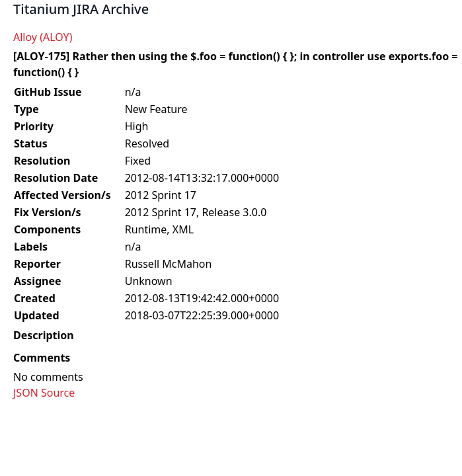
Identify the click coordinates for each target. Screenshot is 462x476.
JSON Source (44, 393)
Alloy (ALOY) (43, 37)
